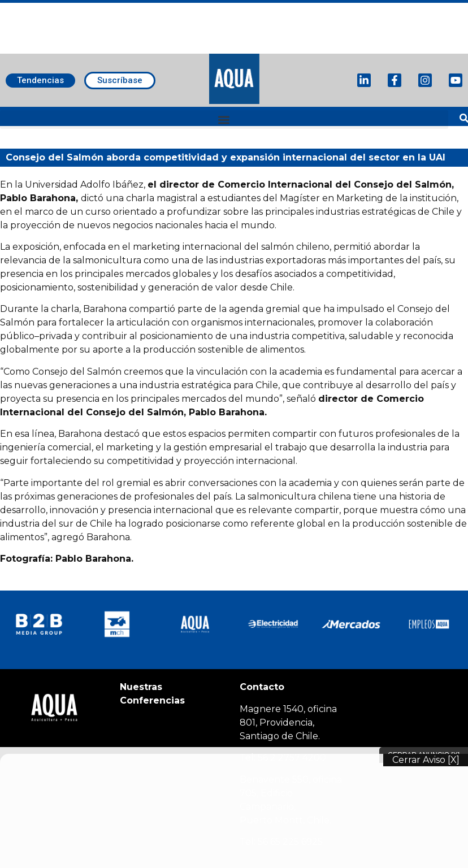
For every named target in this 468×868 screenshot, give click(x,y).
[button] (224, 120)
